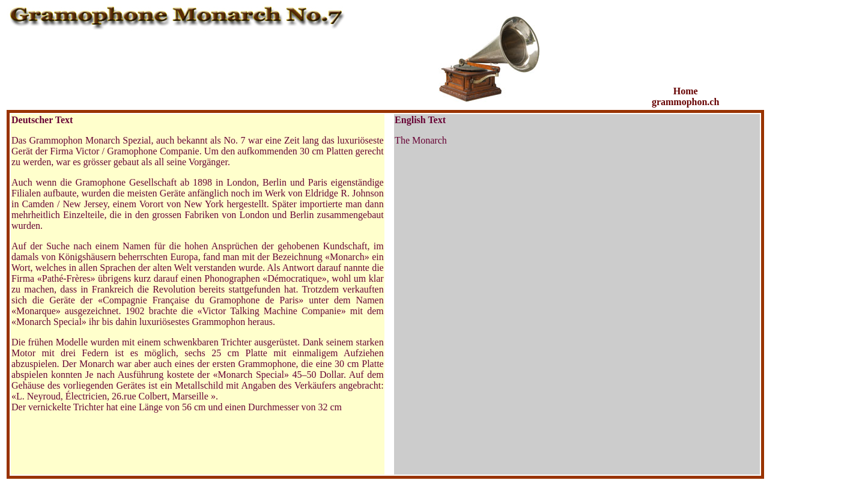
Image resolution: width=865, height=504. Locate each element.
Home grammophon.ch (685, 96)
